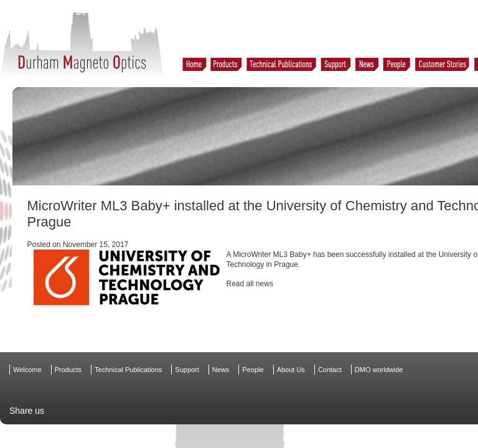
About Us (291, 370)
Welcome (27, 370)
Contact (330, 370)
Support (187, 370)
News (221, 370)
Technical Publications (128, 370)
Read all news (250, 284)
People (253, 370)
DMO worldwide (379, 370)
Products (68, 370)
